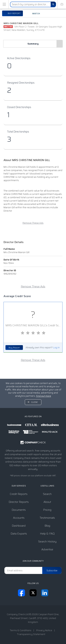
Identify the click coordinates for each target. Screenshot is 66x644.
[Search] (53, 4)
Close (34, 402)
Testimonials (47, 518)
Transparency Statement (31, 634)
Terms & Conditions (21, 630)
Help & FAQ (47, 534)
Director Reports (19, 502)
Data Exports (19, 534)
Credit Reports (19, 494)
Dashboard (19, 526)
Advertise (47, 549)
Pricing (47, 510)
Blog (47, 526)
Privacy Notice (44, 630)
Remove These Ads (33, 223)
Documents (19, 510)
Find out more (44, 396)
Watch (36, 13)
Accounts (19, 518)
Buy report (14, 13)
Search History (47, 541)
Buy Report (14, 348)
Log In (56, 348)
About (47, 502)
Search (47, 494)
